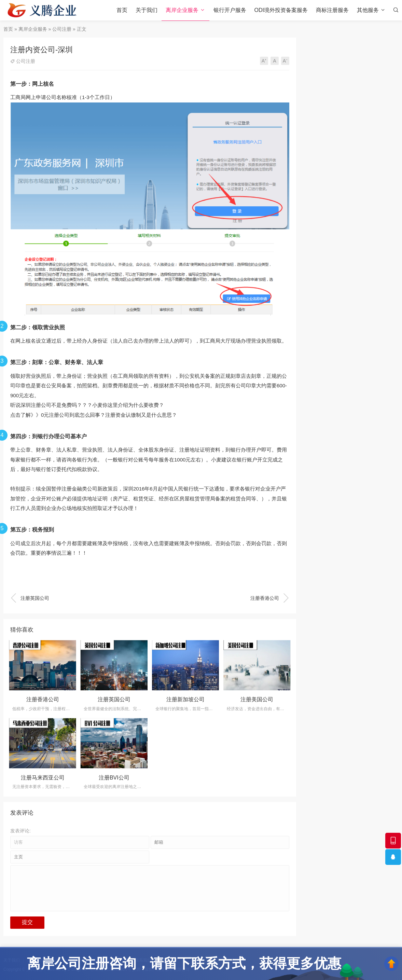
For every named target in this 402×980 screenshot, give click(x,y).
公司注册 (62, 29)
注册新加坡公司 (185, 699)
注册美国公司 (257, 699)
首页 (122, 10)
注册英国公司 (30, 598)
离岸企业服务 (182, 10)
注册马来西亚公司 (43, 778)
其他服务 (368, 10)
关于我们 (147, 10)
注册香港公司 (270, 598)
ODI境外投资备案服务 (281, 10)
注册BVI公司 (114, 778)
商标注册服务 (332, 10)
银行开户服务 (230, 10)
